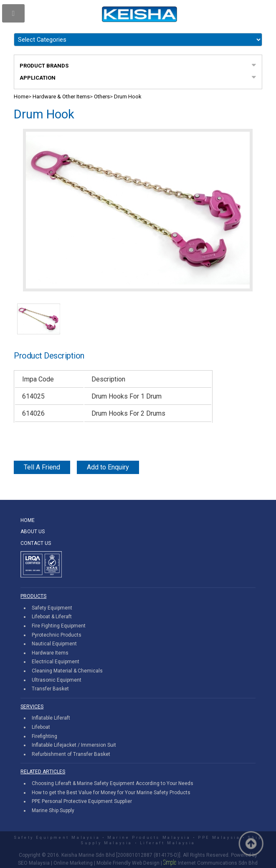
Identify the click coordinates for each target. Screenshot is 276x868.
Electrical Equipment (56, 662)
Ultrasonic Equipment (57, 680)
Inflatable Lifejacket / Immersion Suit (74, 745)
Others (102, 97)
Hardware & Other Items (61, 97)
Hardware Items (50, 653)
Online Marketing (73, 863)
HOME (28, 520)
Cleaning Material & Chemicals (67, 671)
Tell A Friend (42, 467)
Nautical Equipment (54, 644)
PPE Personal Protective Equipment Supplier (82, 801)
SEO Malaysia (34, 863)
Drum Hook (128, 97)
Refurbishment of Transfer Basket (71, 754)
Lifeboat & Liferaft (52, 617)
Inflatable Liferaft (51, 718)
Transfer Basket (50, 689)
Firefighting (44, 736)
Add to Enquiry (108, 467)
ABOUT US (33, 532)
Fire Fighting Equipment (59, 626)
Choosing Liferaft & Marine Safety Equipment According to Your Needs (113, 783)
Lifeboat (41, 727)
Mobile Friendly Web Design (128, 863)
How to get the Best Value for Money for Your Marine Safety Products (111, 793)
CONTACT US (36, 543)
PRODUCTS (33, 596)
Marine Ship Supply (53, 810)
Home (21, 97)
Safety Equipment (52, 608)
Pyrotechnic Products (57, 635)
